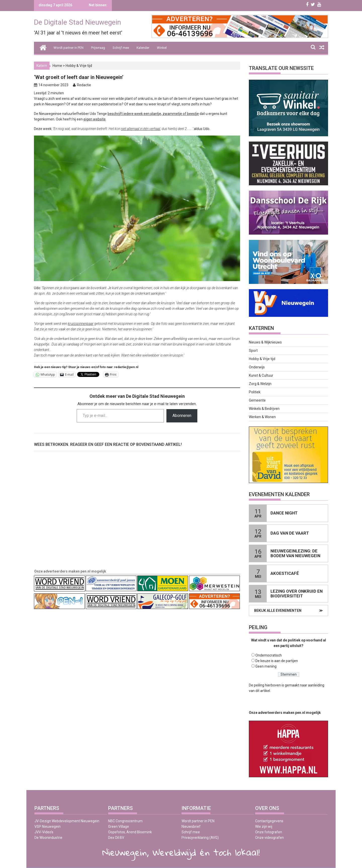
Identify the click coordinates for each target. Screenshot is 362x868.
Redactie (84, 85)
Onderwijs (257, 367)
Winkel (162, 48)
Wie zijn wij (264, 827)
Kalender (143, 48)
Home (57, 66)
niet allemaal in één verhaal (141, 129)
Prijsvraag (98, 48)
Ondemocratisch (269, 655)
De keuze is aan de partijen (277, 661)
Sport (253, 351)
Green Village (119, 827)
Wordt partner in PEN (69, 48)
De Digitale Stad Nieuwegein (77, 22)
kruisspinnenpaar (81, 324)
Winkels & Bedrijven (264, 409)
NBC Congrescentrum (125, 821)
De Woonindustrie (48, 838)
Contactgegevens (269, 821)
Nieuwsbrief (191, 827)
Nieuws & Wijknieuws (265, 342)
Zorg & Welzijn (260, 384)
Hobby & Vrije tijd (79, 66)
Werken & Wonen (262, 417)
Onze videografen (269, 838)
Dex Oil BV (116, 838)
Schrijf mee (121, 48)
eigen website (95, 119)
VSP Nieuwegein (48, 827)
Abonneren (182, 416)
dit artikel (263, 691)
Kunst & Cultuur (261, 375)
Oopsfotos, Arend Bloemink (130, 832)
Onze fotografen (269, 832)
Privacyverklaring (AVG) (200, 838)
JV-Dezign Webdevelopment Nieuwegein (67, 821)
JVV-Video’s (44, 832)
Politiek (255, 392)
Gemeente (257, 400)
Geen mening (266, 666)
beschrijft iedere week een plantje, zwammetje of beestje (153, 114)
